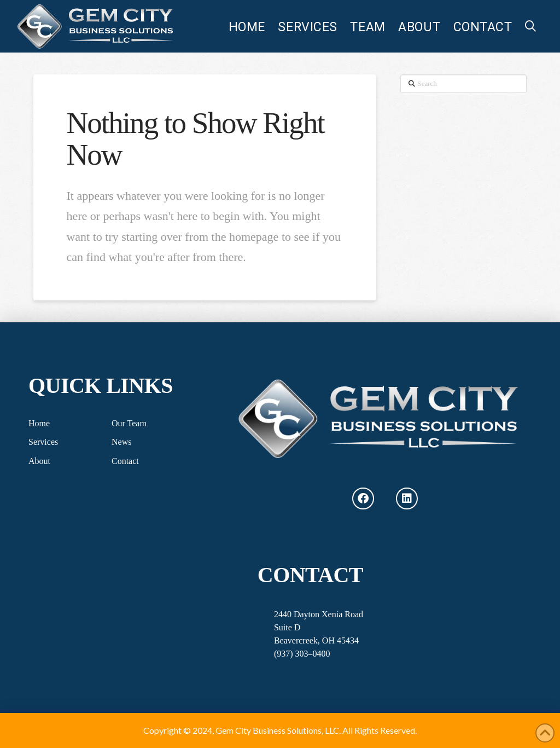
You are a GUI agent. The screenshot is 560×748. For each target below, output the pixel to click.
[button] (530, 26)
